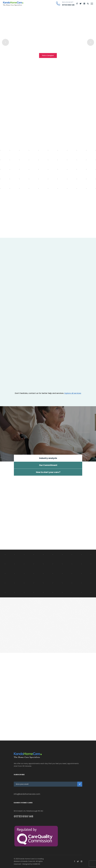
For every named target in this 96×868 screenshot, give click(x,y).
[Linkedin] (84, 4)
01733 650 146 (24, 816)
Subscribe (80, 784)
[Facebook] (77, 4)
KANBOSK (36, 864)
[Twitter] (81, 4)
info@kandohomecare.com (27, 794)
